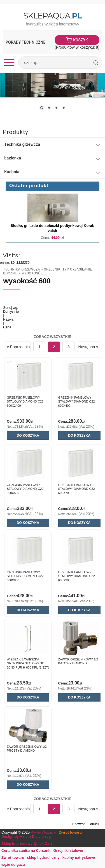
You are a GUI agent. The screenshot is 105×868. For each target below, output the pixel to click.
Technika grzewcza (22, 269)
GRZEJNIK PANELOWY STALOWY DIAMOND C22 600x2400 (25, 402)
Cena (7, 327)
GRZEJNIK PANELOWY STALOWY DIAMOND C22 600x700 (77, 489)
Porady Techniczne (25, 42)
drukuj (95, 824)
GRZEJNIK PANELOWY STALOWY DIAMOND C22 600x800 (25, 576)
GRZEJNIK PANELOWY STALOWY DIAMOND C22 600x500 (25, 489)
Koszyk (81, 40)
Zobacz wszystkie (53, 337)
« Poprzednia (18, 347)
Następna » (88, 347)
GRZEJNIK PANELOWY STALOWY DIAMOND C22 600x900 (77, 576)
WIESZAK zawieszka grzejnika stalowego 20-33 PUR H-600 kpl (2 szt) (28, 663)
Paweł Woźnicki (44, 832)
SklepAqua (52, 16)
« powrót (78, 824)
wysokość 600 (35, 273)
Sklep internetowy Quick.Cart (27, 844)
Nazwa (8, 319)
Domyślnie (11, 312)
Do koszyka (28, 436)
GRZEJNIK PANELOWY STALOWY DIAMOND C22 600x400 (77, 402)
